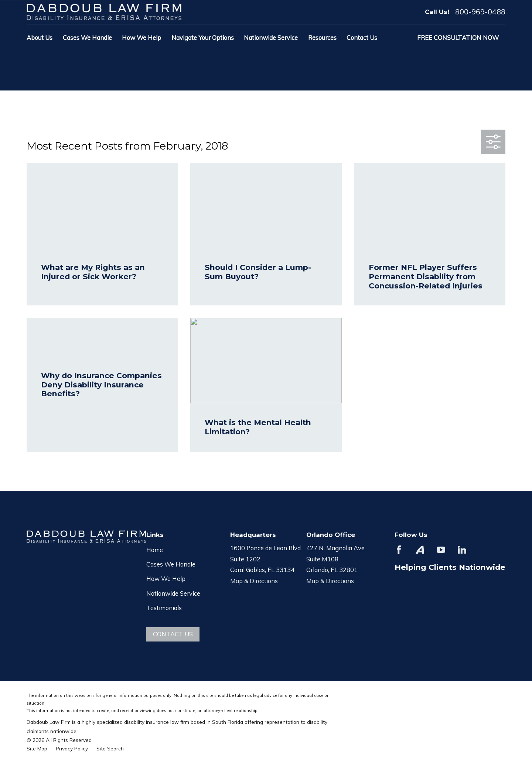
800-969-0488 (480, 12)
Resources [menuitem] (322, 37)
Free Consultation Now (458, 37)
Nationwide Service (173, 593)
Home (155, 550)
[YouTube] (441, 550)
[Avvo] (420, 550)
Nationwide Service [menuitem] (271, 37)
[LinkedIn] (462, 550)
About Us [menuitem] (40, 37)
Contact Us (173, 634)
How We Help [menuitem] (141, 37)
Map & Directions (254, 581)
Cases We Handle (171, 564)
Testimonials (164, 608)
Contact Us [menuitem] (362, 37)
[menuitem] (37, 748)
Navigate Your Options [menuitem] (203, 37)
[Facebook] (399, 550)
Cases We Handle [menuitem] (87, 37)
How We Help (166, 579)
